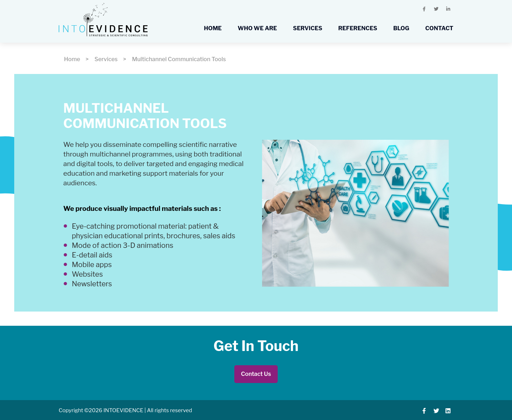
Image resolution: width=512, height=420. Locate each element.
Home (72, 59)
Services (106, 59)
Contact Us (256, 374)
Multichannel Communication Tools (179, 59)
